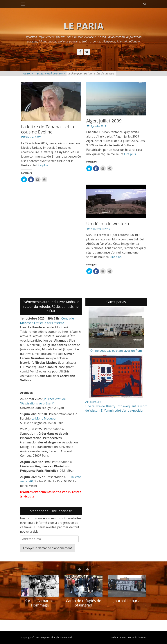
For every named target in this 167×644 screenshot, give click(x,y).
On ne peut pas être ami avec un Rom (116, 351)
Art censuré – (94, 402)
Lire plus (42, 165)
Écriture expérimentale (51, 73)
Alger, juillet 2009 (104, 121)
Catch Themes (138, 638)
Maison (28, 73)
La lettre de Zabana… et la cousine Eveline (48, 129)
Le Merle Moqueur (44, 419)
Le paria (83, 26)
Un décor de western (108, 223)
